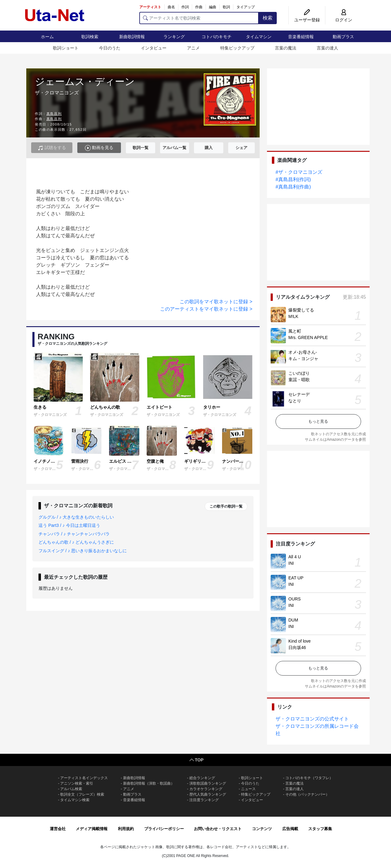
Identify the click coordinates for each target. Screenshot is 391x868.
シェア (241, 148)
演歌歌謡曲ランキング (208, 783)
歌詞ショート (66, 48)
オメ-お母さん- (303, 352)
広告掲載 (290, 829)
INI (291, 563)
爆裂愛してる (301, 310)
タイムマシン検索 (75, 800)
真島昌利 (54, 114)
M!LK (293, 316)
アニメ (193, 48)
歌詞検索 (90, 37)
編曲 (213, 7)
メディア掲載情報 (92, 829)
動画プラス (343, 37)
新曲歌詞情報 (132, 37)
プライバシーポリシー (164, 829)
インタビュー (154, 48)
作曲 (199, 7)
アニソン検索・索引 (77, 783)
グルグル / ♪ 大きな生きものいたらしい (76, 517)
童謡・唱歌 (299, 380)
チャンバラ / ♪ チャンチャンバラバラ (74, 534)
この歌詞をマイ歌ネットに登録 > (216, 302)
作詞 (185, 7)
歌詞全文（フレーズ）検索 (82, 794)
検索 (268, 18)
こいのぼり (299, 373)
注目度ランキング (204, 800)
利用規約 (126, 829)
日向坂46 (297, 647)
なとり (295, 401)
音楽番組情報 (301, 37)
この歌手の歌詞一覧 (226, 506)
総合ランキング (202, 778)
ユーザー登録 (307, 20)
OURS (294, 599)
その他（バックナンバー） (307, 794)
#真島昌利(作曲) (293, 187)
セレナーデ (299, 394)
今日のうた (110, 48)
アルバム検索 (71, 789)
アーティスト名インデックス (84, 778)
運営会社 (58, 829)
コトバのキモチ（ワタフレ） (309, 778)
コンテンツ (262, 829)
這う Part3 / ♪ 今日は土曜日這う (69, 525)
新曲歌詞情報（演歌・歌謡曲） (149, 783)
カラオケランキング (206, 789)
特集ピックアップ (237, 48)
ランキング (174, 37)
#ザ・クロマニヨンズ (299, 172)
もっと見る (318, 421)
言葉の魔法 (286, 48)
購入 (209, 148)
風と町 (295, 331)
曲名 (171, 7)
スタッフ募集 (320, 829)
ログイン (344, 20)
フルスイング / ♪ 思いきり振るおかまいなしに (83, 551)
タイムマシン (259, 37)
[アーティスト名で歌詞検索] (199, 18)
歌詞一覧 (141, 148)
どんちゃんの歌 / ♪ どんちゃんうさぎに (76, 542)
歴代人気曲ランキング (208, 794)
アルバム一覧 (174, 148)
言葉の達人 (327, 48)
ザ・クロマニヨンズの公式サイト (312, 719)
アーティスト (150, 7)
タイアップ (246, 7)
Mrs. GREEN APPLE (308, 337)
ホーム (47, 37)
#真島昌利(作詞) (293, 179)
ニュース (248, 789)
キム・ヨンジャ (303, 359)
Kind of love (300, 641)
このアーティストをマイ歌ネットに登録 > (206, 309)
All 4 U (295, 557)
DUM (293, 620)
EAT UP (296, 578)
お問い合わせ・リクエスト (218, 829)
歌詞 (226, 7)
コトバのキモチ (217, 37)
